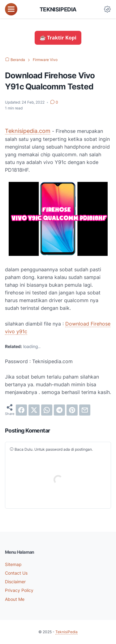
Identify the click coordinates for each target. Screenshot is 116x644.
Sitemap (13, 564)
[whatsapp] (47, 410)
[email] (85, 410)
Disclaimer (15, 582)
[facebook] (21, 410)
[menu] (11, 9)
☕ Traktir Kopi (58, 38)
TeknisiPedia (58, 9)
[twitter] (34, 410)
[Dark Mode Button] (107, 9)
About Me (15, 599)
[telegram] (59, 410)
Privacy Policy (19, 590)
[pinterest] (72, 410)
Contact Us (16, 573)
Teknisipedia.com (28, 131)
